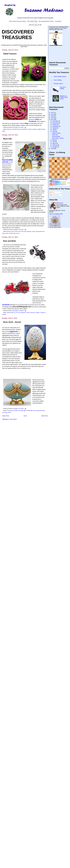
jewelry (30, 129)
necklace (34, 129)
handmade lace (24, 129)
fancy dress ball (22, 231)
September (56, 126)
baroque (9, 231)
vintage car (43, 313)
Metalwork (23, 313)
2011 (53, 119)
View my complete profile (56, 214)
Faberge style (29, 410)
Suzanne (61, 203)
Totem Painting (58, 80)
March (54, 143)
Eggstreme (14, 332)
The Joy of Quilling (63, 88)
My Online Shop (32, 21)
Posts (52, 192)
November (55, 123)
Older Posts (45, 416)
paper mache (5, 233)
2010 (53, 148)
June (54, 131)
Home (25, 416)
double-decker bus (11, 313)
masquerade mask (40, 231)
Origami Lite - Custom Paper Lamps (64, 97)
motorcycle (32, 313)
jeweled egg (42, 410)
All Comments (55, 195)
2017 (53, 113)
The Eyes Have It (58, 84)
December (55, 121)
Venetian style (12, 233)
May (54, 140)
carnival (16, 231)
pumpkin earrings (41, 129)
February (55, 145)
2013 (53, 116)
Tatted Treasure (10, 54)
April (54, 142)
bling (12, 231)
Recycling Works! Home (46, 21)
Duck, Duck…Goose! (12, 322)
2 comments (21, 311)
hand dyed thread (16, 129)
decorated (16, 410)
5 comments (21, 127)
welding (4, 314)
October (55, 125)
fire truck (18, 313)
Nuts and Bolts (10, 241)
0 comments (21, 230)
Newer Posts (6, 416)
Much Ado (7, 139)
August (55, 128)
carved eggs (10, 410)
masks (33, 231)
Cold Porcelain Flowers (60, 77)
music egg (5, 412)
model (28, 313)
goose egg (36, 410)
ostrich (9, 412)
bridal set (9, 129)
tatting (4, 131)
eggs (24, 410)
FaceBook (58, 21)
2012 (53, 118)
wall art (18, 233)
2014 (53, 114)
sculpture (37, 313)
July (54, 130)
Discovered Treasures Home (18, 21)
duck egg (21, 410)
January (55, 147)
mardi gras (29, 231)
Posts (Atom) (13, 419)
